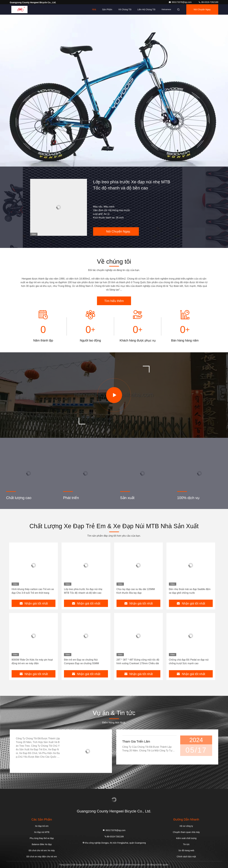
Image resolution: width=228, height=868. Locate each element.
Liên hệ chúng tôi (146, 9)
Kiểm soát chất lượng (186, 838)
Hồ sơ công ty (186, 826)
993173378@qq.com (180, 2)
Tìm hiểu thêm (114, 301)
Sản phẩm (107, 9)
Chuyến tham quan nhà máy (186, 832)
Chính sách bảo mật (186, 857)
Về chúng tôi (125, 9)
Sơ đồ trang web (186, 850)
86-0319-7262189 (208, 2)
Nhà (94, 9)
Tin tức (186, 844)
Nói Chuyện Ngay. (202, 9)
